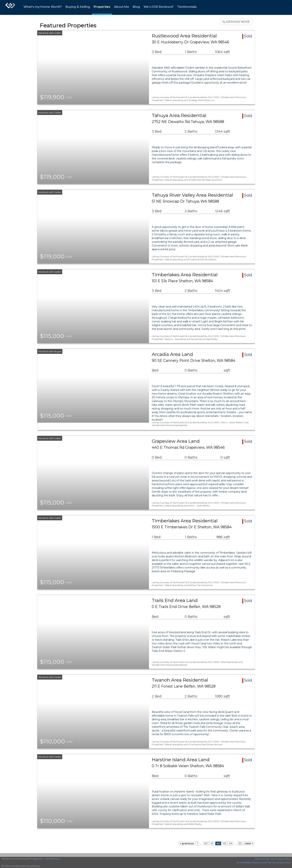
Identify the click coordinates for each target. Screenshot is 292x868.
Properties (102, 7)
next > (249, 843)
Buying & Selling (78, 7)
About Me (122, 7)
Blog (136, 7)
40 (206, 843)
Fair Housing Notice (279, 862)
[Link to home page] (10, 7)
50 (240, 843)
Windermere (53, 859)
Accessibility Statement (251, 862)
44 (231, 843)
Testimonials (187, 7)
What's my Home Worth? (43, 7)
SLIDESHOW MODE (236, 22)
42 (218, 843)
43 (224, 843)
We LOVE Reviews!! (158, 7)
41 (212, 843)
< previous (187, 843)
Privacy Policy (282, 859)
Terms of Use (262, 859)
